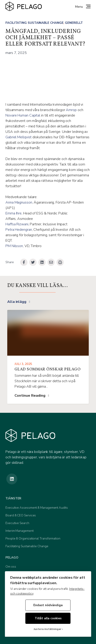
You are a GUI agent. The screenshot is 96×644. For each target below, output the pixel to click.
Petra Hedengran (19, 230)
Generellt (74, 23)
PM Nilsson (14, 246)
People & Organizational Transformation (33, 538)
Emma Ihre (14, 213)
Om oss (11, 567)
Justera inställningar (47, 629)
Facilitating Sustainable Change (34, 23)
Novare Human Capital (23, 115)
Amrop (71, 110)
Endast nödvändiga (48, 605)
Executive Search (17, 523)
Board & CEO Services (21, 515)
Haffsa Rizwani (17, 224)
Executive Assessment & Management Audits (37, 508)
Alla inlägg (17, 302)
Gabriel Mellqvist (18, 137)
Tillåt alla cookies (48, 618)
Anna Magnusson (19, 202)
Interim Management (20, 531)
